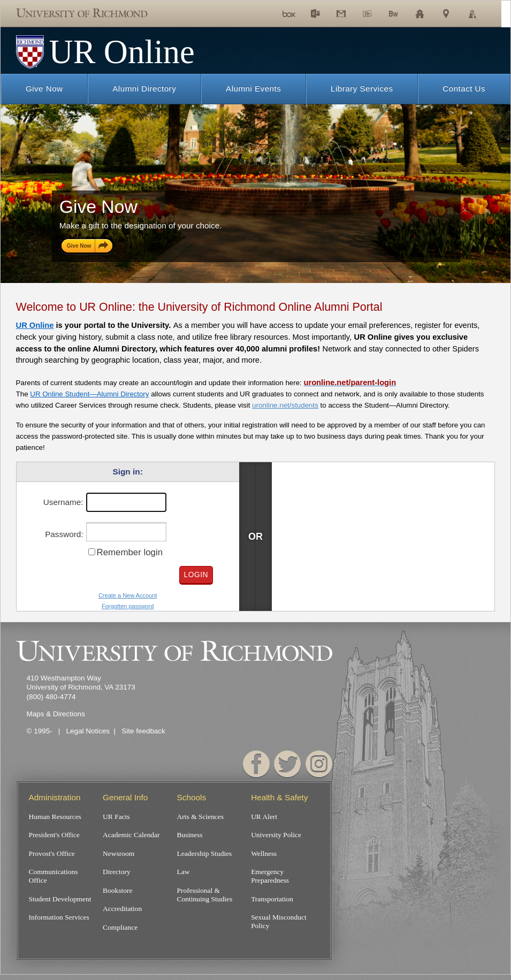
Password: (64, 534)
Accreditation (122, 913)
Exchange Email (323, 26)
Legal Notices (88, 731)
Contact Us (464, 89)
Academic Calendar (131, 836)
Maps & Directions (56, 714)
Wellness (264, 855)
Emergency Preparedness (270, 879)
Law (184, 874)
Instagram (319, 764)
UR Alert (264, 817)
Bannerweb (402, 26)
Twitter (288, 764)
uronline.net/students (285, 405)
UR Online (35, 325)
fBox (294, 26)
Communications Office (54, 879)
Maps (453, 26)
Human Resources (55, 817)
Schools (428, 26)
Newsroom (119, 855)
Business (190, 836)
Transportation (272, 902)
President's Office (54, 836)
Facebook (257, 764)
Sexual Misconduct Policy (279, 926)
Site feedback (143, 731)
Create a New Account (128, 596)
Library (481, 26)
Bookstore (117, 894)
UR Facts (116, 817)
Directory (117, 874)
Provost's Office (52, 855)
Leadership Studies (205, 855)
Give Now (44, 89)
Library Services (362, 89)
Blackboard (376, 26)
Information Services (59, 922)
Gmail (349, 26)
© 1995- (41, 731)
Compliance (120, 933)
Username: (63, 502)
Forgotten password (128, 606)
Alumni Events (253, 89)
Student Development (60, 902)
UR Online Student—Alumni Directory (89, 394)
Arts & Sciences (200, 817)
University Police (276, 836)
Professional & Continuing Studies (205, 898)
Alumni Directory (144, 89)
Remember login (130, 552)
